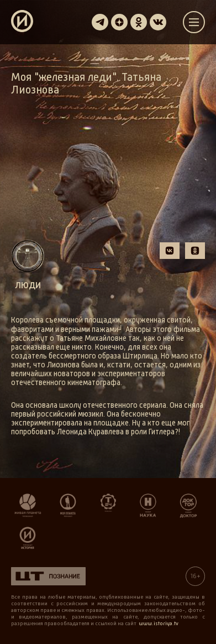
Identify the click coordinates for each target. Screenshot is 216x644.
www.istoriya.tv (159, 624)
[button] (170, 251)
